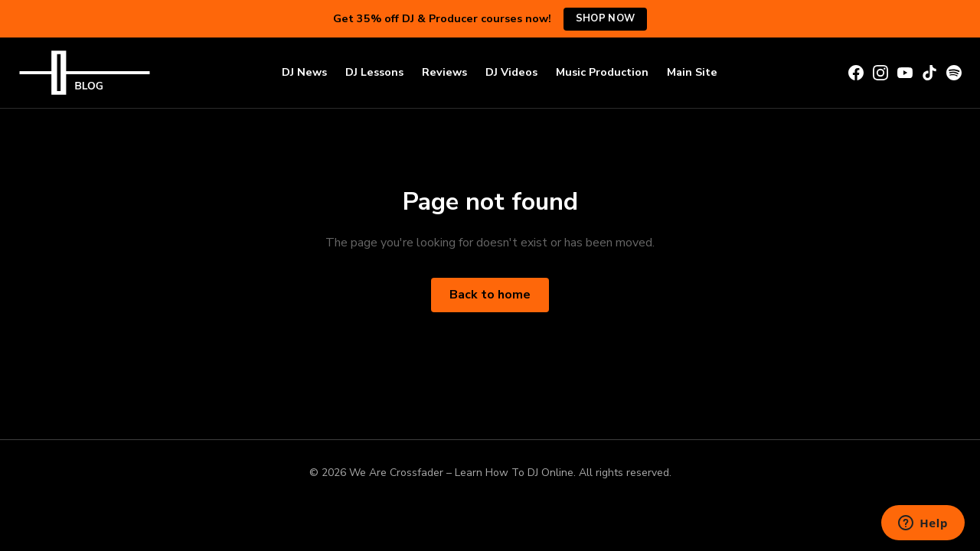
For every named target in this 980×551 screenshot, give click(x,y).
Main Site (692, 72)
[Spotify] (954, 73)
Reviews (444, 72)
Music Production (602, 72)
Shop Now (605, 18)
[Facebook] (856, 73)
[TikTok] (929, 73)
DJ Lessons (374, 72)
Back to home (490, 295)
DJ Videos (511, 72)
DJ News (304, 72)
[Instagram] (880, 73)
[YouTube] (905, 73)
